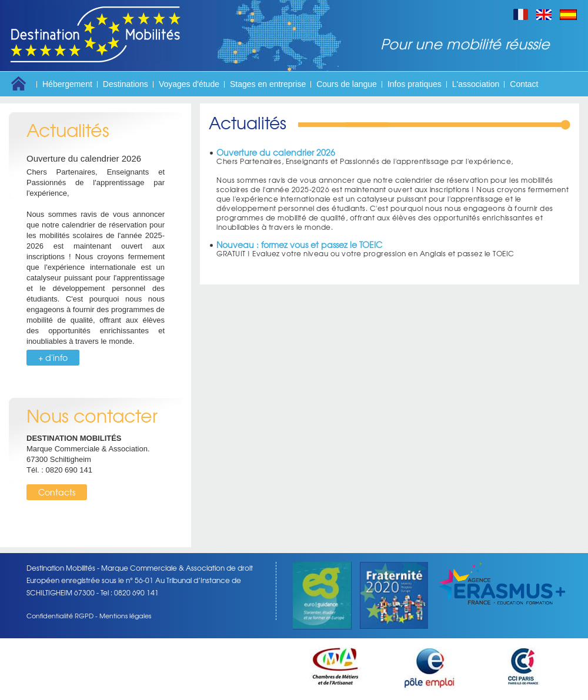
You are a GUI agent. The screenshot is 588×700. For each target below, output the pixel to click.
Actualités (68, 130)
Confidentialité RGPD (60, 615)
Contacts (57, 492)
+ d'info (53, 357)
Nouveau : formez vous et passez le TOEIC (299, 245)
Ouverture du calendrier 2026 (84, 158)
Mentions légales (125, 615)
